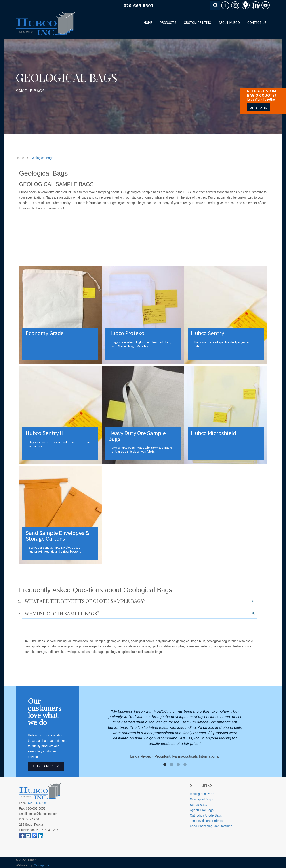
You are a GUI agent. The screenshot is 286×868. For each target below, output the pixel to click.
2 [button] (172, 765)
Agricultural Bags (202, 810)
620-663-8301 (139, 6)
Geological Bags (42, 158)
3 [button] (178, 765)
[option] (175, 734)
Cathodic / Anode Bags (206, 815)
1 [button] (165, 765)
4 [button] (185, 765)
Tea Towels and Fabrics (206, 821)
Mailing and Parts (202, 794)
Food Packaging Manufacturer (211, 826)
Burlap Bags (198, 805)
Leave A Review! (46, 766)
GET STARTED (259, 107)
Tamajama (41, 865)
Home (20, 158)
